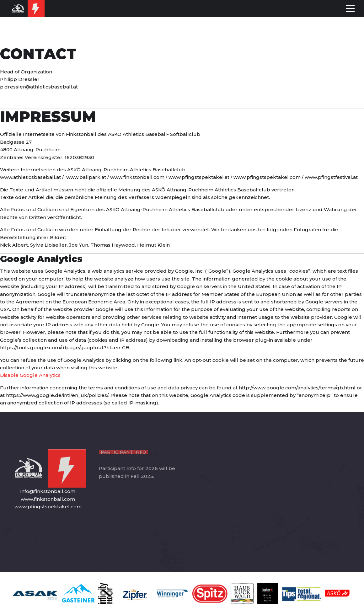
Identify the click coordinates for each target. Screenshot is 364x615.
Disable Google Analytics (30, 375)
